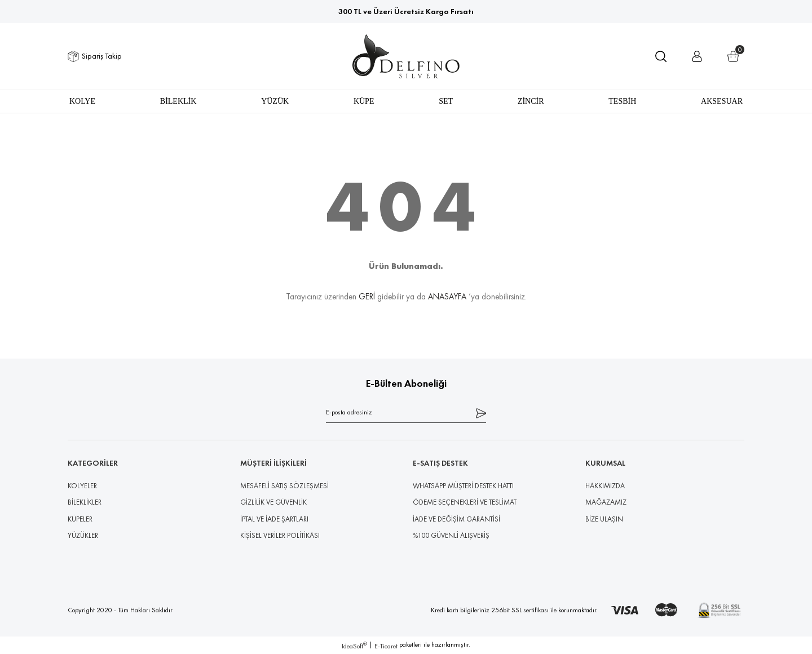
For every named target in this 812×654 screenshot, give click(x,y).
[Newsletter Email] (406, 412)
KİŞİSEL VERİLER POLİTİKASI (280, 535)
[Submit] (481, 412)
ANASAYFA (447, 296)
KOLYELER (82, 486)
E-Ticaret (386, 646)
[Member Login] (697, 56)
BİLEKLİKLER (85, 502)
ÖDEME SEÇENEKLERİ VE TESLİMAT (465, 502)
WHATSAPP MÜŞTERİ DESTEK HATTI (463, 486)
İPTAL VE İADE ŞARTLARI (274, 519)
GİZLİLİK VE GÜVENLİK (273, 502)
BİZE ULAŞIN (604, 519)
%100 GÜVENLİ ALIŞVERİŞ (451, 535)
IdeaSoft (354, 646)
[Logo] (406, 56)
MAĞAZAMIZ (606, 502)
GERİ (367, 296)
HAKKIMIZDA (605, 486)
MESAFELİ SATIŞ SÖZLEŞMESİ (284, 486)
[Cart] (733, 56)
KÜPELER (80, 519)
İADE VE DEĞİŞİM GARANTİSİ (456, 519)
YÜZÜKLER (83, 535)
